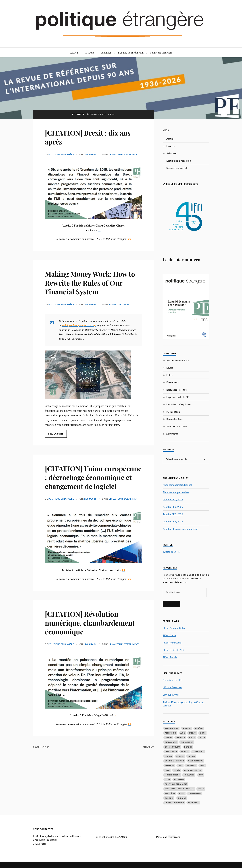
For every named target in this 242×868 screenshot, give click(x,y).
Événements (173, 382)
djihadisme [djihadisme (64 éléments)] (187, 742)
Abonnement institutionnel (177, 485)
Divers (170, 368)
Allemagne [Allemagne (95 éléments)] (171, 733)
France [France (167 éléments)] (180, 756)
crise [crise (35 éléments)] (192, 737)
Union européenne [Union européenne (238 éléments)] (175, 803)
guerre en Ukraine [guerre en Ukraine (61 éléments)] (175, 761)
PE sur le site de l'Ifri (173, 650)
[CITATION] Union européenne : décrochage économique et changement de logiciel (93, 477)
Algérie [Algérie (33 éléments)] (199, 728)
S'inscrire (172, 604)
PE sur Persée (170, 657)
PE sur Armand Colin (174, 628)
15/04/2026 (90, 154)
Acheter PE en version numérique (180, 529)
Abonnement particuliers (176, 492)
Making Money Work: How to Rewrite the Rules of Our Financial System (90, 283)
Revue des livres (119, 304)
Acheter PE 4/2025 (173, 521)
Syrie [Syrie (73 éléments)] (182, 793)
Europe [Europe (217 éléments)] (169, 756)
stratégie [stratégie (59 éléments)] (170, 793)
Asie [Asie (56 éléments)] (183, 733)
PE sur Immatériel (172, 642)
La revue (89, 53)
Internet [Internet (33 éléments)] (191, 765)
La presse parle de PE (177, 397)
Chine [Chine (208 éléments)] (203, 733)
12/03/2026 (90, 644)
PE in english (173, 412)
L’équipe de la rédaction (131, 53)
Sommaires (172, 434)
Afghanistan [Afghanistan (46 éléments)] (172, 728)
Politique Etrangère (61, 154)
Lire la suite (56, 434)
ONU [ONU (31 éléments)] (201, 775)
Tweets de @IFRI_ (172, 552)
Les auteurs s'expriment (124, 154)
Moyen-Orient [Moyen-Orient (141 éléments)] (172, 775)
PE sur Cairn (169, 635)
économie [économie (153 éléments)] (193, 803)
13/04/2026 (90, 304)
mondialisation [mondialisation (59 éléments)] (193, 770)
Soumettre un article (161, 53)
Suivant (148, 747)
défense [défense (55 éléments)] (188, 747)
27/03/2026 (90, 499)
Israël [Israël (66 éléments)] (177, 770)
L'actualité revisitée (176, 390)
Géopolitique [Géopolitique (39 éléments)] (196, 761)
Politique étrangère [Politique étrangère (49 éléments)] (176, 784)
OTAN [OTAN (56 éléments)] (168, 779)
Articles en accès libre (178, 360)
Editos (170, 375)
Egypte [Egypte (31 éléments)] (185, 751)
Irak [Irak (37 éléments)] (202, 765)
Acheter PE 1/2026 (173, 499)
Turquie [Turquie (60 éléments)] (169, 798)
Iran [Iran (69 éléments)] (167, 770)
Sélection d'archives (177, 426)
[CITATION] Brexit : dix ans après (88, 137)
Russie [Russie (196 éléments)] (201, 789)
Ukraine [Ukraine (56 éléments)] (182, 798)
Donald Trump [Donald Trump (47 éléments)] (173, 747)
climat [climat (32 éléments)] (168, 737)
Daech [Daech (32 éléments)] (202, 737)
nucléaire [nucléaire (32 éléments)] (189, 775)
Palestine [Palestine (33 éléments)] (179, 779)
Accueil (74, 53)
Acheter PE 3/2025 (173, 514)
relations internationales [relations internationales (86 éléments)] (179, 789)
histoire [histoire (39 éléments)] (169, 765)
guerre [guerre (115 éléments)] (192, 756)
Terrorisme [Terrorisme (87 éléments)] (195, 793)
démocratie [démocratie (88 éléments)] (171, 751)
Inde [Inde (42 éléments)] (180, 765)
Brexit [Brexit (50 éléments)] (192, 733)
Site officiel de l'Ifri (172, 680)
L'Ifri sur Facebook (172, 687)
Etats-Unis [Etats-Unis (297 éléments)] (198, 751)
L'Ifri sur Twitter (171, 694)
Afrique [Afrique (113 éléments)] (187, 728)
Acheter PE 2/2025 (173, 507)
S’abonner (106, 53)
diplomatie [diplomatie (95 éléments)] (171, 742)
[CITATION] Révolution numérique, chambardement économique (90, 623)
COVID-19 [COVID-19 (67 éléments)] (181, 737)
